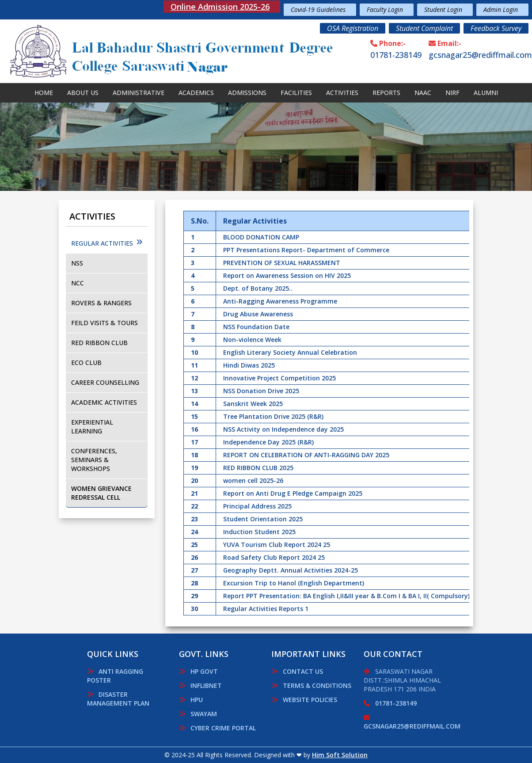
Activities (342, 93)
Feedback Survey (496, 28)
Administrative (139, 93)
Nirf (452, 93)
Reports (386, 93)
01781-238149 (396, 55)
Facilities (296, 93)
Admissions (247, 93)
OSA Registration (353, 28)
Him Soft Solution (340, 755)
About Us (83, 93)
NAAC (423, 93)
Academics (196, 93)
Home (44, 93)
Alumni (486, 93)
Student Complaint (424, 28)
